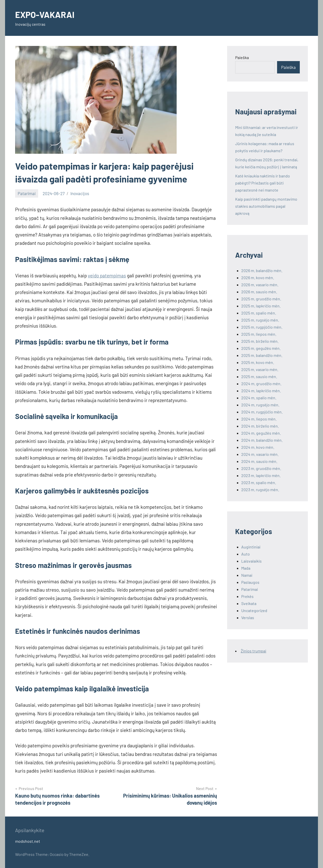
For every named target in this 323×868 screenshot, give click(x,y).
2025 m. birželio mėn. (260, 341)
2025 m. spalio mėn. (259, 313)
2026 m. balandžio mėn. (262, 270)
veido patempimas (107, 275)
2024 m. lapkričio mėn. (261, 391)
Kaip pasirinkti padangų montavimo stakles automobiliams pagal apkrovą (266, 206)
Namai (247, 575)
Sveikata (249, 603)
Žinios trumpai (253, 651)
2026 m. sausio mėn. (259, 292)
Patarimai (27, 193)
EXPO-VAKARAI (46, 14)
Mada (246, 568)
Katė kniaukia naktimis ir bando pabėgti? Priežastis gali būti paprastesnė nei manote (263, 183)
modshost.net (28, 841)
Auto (246, 554)
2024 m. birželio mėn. (260, 426)
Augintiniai (251, 547)
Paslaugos (250, 582)
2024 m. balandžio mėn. (262, 440)
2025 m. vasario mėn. (260, 369)
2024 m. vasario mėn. (260, 454)
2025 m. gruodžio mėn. (261, 299)
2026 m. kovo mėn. (258, 278)
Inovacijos (80, 193)
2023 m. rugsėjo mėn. (260, 490)
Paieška (242, 57)
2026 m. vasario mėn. (260, 285)
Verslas (248, 617)
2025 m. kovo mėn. (258, 362)
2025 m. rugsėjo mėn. (260, 320)
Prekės (247, 596)
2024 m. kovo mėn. (258, 447)
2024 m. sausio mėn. (259, 461)
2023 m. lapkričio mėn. (261, 475)
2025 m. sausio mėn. (259, 376)
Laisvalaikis (251, 561)
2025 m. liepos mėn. (259, 334)
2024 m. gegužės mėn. (261, 433)
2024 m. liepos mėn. (259, 419)
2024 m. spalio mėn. (259, 398)
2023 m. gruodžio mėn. (261, 468)
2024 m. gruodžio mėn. (261, 384)
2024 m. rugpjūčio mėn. (262, 412)
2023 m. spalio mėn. (259, 482)
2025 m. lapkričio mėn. (261, 306)
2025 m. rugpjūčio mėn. (262, 327)
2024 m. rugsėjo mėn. (260, 405)
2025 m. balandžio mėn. (262, 355)
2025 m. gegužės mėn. (261, 348)
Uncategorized (254, 610)
